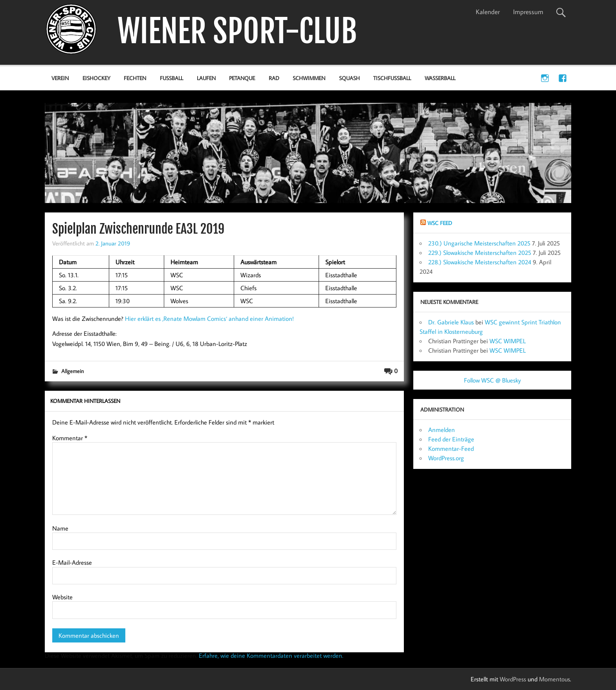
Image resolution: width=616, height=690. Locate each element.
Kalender (488, 12)
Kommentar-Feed (451, 448)
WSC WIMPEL (508, 341)
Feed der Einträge (451, 439)
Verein (60, 78)
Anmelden (442, 430)
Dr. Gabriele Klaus (451, 322)
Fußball (171, 78)
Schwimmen (309, 78)
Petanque (242, 78)
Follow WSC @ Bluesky (492, 380)
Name (60, 528)
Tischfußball (392, 78)
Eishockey (96, 78)
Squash (349, 78)
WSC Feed (440, 223)
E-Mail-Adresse (72, 562)
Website (62, 597)
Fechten (135, 78)
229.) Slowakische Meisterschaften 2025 (480, 253)
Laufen (206, 78)
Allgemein (72, 371)
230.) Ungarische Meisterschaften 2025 (479, 243)
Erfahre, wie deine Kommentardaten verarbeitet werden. (271, 655)
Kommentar (70, 438)
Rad (274, 78)
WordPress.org (446, 458)
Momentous (555, 679)
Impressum (528, 12)
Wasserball (440, 78)
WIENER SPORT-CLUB (237, 31)
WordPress (513, 679)
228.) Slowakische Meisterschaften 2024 (480, 262)
